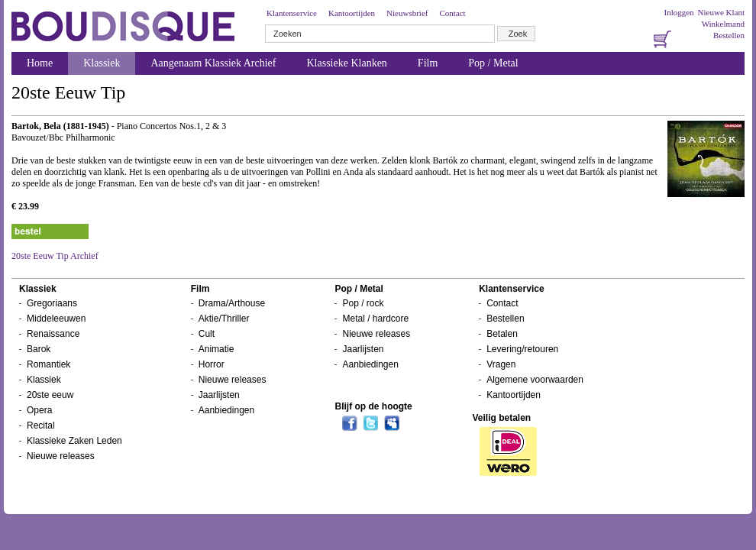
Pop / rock (363, 303)
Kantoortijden (352, 13)
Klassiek (102, 63)
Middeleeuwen (56, 319)
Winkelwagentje (302, 489)
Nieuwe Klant (721, 12)
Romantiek (48, 364)
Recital (41, 425)
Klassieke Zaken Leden (74, 441)
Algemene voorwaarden (535, 380)
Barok (39, 349)
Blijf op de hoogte (373, 406)
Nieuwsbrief (407, 13)
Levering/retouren (522, 349)
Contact (452, 13)
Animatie (216, 349)
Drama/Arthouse (232, 303)
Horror (212, 364)
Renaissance (53, 334)
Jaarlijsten (219, 395)
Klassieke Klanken (347, 63)
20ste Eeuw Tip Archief (55, 256)
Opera (39, 410)
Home (40, 63)
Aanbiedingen (226, 410)
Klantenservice (292, 13)
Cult (207, 334)
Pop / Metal (493, 63)
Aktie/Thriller (224, 319)
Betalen (502, 334)
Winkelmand (723, 24)
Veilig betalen (501, 418)
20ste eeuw (50, 395)
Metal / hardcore (375, 319)
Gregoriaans (52, 303)
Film (428, 63)
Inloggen (678, 12)
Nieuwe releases (61, 456)
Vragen (501, 364)
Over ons (239, 489)
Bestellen (729, 35)
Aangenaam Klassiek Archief (213, 63)
